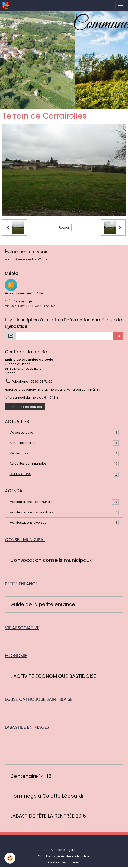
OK (118, 336)
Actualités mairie (64, 443)
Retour (64, 227)
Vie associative (64, 433)
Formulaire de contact (25, 407)
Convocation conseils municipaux (51, 560)
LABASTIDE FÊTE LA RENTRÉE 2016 (48, 816)
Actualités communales (64, 464)
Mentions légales (64, 850)
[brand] (6, 6)
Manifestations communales (64, 502)
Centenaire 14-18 (31, 776)
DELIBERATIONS (64, 474)
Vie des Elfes (64, 453)
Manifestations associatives (64, 512)
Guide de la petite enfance (43, 605)
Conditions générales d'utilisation (64, 856)
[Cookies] (10, 858)
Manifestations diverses (64, 523)
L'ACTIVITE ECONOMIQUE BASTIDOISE (53, 676)
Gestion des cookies (64, 862)
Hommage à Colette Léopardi (47, 796)
